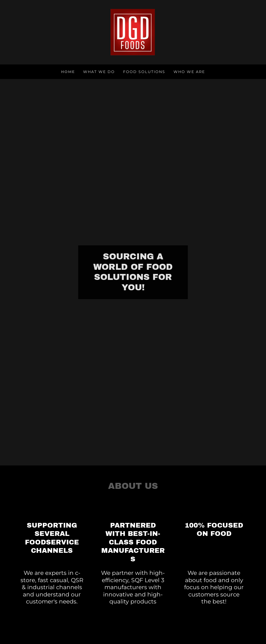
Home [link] (68, 72)
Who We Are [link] (189, 72)
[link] (133, 32)
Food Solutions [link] (144, 72)
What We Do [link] (99, 72)
